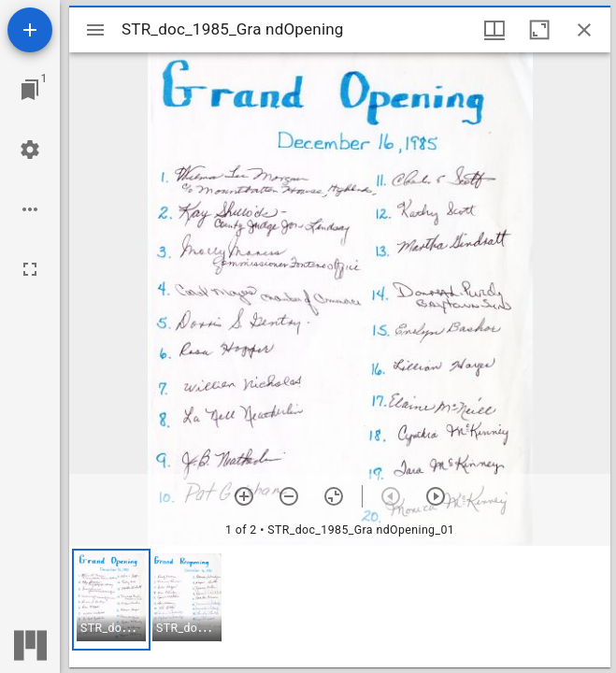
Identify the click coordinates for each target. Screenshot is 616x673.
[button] (111, 600)
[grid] (340, 607)
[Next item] (436, 496)
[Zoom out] (289, 496)
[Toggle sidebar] (95, 30)
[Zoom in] (244, 496)
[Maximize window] (539, 30)
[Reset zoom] (334, 496)
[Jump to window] (30, 90)
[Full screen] (30, 269)
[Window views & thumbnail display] (494, 30)
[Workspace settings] (30, 150)
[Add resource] (30, 30)
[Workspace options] (30, 209)
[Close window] (584, 30)
